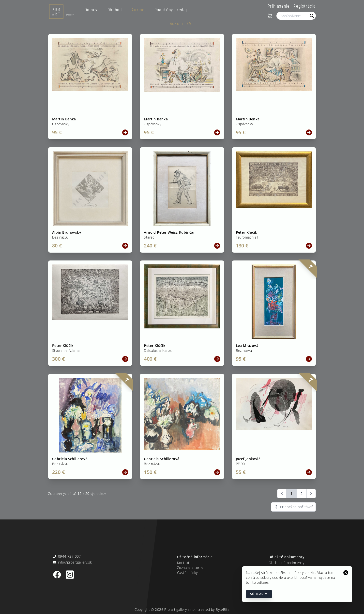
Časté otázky (187, 573)
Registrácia (305, 6)
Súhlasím (259, 594)
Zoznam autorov (190, 568)
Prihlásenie (279, 6)
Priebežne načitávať (293, 507)
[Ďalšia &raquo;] (311, 494)
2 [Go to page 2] (302, 493)
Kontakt (183, 563)
